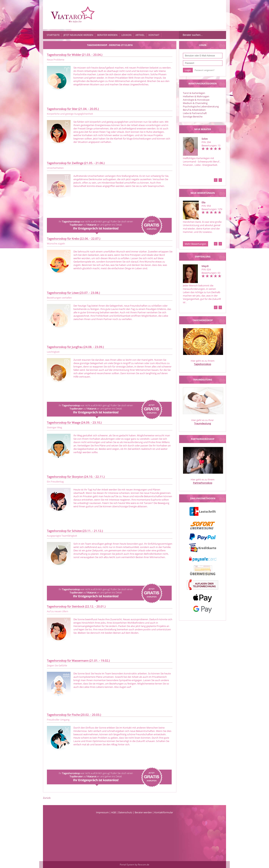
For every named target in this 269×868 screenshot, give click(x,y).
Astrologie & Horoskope (196, 100)
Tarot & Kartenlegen (194, 93)
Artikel (140, 35)
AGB (113, 812)
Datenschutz (125, 812)
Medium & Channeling (195, 103)
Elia (203, 202)
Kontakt (154, 35)
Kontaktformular (164, 812)
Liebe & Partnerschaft (195, 113)
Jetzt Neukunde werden (78, 35)
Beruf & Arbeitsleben (194, 110)
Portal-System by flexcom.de (134, 865)
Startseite (53, 35)
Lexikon (126, 35)
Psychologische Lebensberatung (201, 106)
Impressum (102, 812)
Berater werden (107, 35)
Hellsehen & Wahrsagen (196, 96)
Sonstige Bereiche (193, 117)
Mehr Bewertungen (195, 244)
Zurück (47, 798)
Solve (205, 139)
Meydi (205, 266)
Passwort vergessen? (205, 70)
